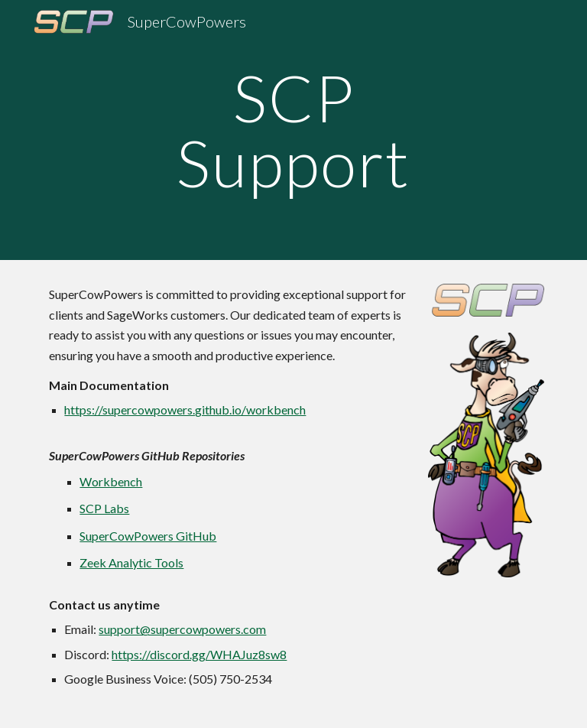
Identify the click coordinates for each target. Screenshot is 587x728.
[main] (293, 130)
